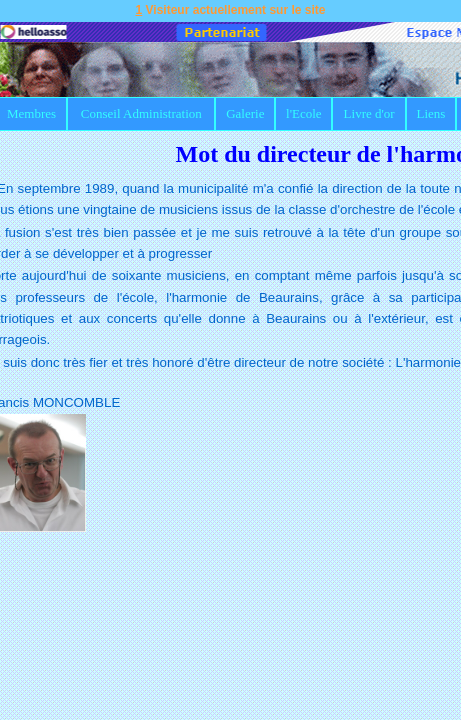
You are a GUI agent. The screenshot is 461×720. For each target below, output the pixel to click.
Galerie (245, 113)
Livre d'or (369, 113)
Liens (430, 113)
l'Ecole (304, 113)
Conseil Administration (141, 113)
